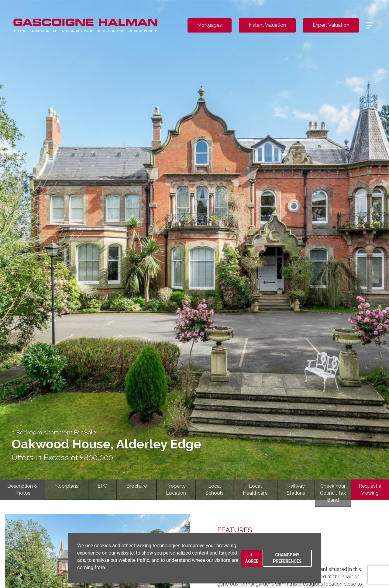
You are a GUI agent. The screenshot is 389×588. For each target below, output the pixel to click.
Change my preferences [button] (287, 558)
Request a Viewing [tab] (370, 489)
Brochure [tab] (137, 486)
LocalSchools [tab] (215, 489)
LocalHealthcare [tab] (255, 489)
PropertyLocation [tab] (176, 489)
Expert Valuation (331, 25)
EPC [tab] (102, 486)
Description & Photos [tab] (22, 489)
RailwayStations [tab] (296, 489)
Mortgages (210, 25)
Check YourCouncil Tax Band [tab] (333, 493)
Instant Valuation (267, 25)
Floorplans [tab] (66, 486)
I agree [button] (252, 558)
